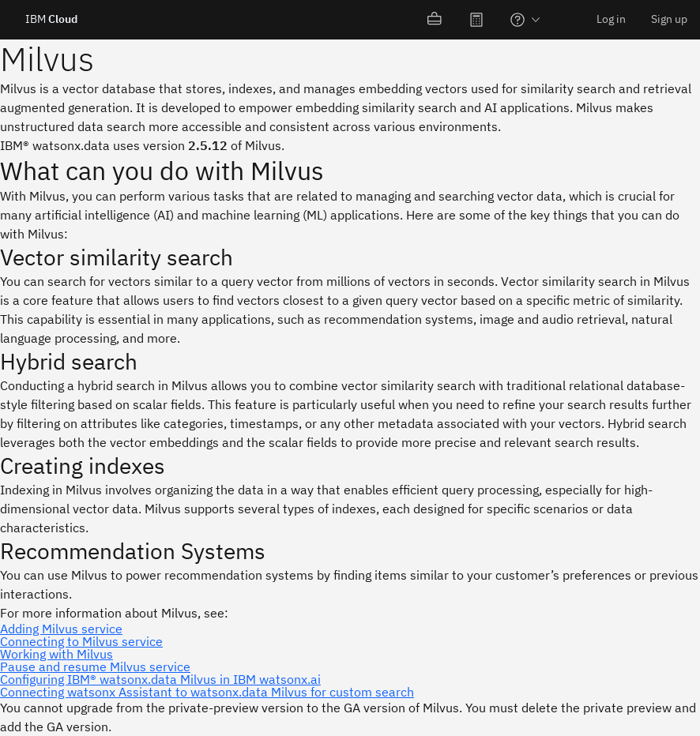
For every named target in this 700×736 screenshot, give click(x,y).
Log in (611, 19)
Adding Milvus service (61, 629)
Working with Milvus (56, 654)
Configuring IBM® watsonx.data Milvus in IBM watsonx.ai (160, 679)
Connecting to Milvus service (81, 641)
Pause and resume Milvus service (95, 667)
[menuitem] (435, 20)
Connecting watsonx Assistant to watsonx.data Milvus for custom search (207, 692)
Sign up (669, 19)
